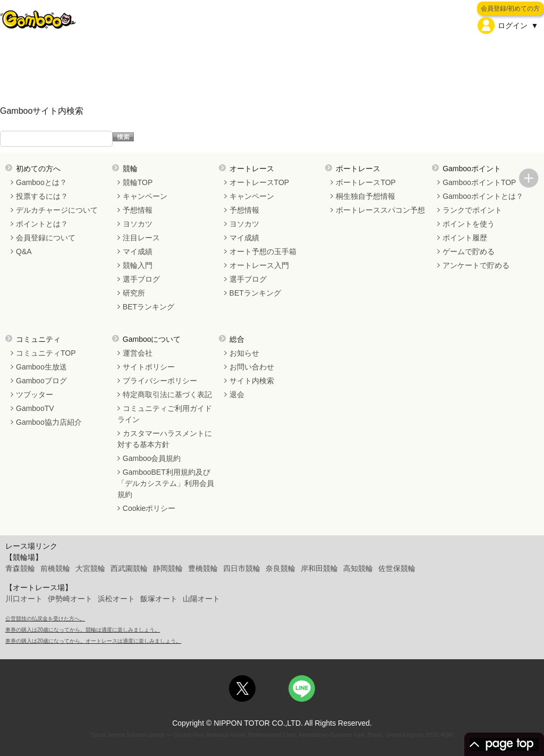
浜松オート (116, 599)
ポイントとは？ (42, 224)
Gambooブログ (41, 381)
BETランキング (148, 307)
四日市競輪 (242, 568)
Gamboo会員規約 (152, 458)
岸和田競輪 (319, 568)
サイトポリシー (149, 367)
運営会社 (138, 353)
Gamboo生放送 (41, 367)
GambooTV (35, 408)
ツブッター (35, 394)
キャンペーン (145, 196)
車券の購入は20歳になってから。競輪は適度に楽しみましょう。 (83, 630)
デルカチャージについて (57, 210)
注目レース (141, 238)
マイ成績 (138, 251)
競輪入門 (138, 265)
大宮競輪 (90, 568)
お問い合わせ (252, 367)
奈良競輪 (280, 568)
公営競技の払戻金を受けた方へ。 (45, 619)
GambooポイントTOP (479, 182)
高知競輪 (358, 568)
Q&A (24, 251)
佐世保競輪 (397, 568)
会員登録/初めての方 (510, 9)
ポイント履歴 (465, 238)
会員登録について (46, 238)
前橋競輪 (55, 568)
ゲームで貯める (469, 251)
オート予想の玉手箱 (263, 251)
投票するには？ (42, 196)
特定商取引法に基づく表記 (167, 394)
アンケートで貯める (476, 265)
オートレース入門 (259, 265)
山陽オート (201, 599)
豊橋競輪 (203, 568)
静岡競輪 (168, 568)
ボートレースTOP (366, 182)
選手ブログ (141, 279)
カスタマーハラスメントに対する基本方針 (165, 439)
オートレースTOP (260, 182)
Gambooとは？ (41, 182)
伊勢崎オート (70, 599)
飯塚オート (159, 599)
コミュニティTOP (46, 353)
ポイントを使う (469, 224)
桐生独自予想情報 (365, 196)
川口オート (24, 599)
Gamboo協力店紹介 (49, 422)
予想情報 (138, 210)
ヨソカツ (138, 224)
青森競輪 (20, 568)
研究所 (134, 293)
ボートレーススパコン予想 (380, 210)
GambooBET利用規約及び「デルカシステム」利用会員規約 (166, 483)
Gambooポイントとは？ (483, 196)
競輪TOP (138, 182)
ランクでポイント (472, 210)
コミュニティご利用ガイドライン (165, 414)
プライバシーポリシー (160, 381)
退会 (237, 394)
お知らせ (244, 353)
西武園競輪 (129, 568)
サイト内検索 (252, 381)
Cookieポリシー (149, 508)
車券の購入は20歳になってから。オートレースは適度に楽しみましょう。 (93, 641)
